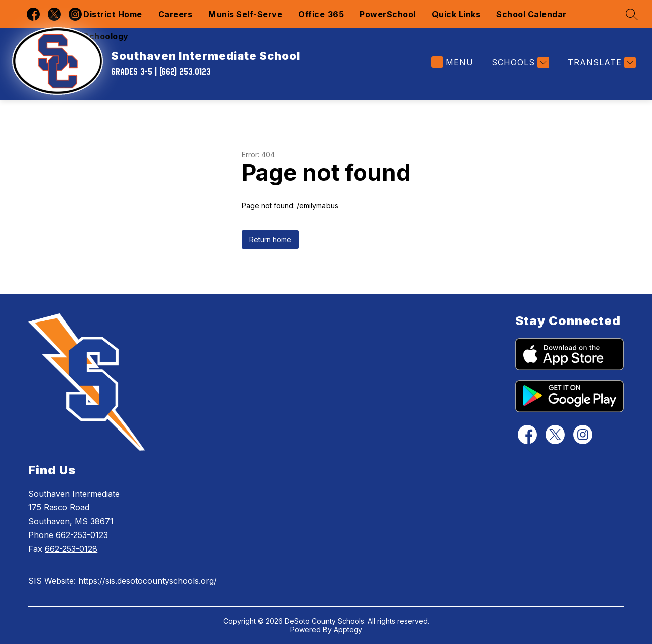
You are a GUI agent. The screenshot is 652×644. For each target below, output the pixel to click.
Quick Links (456, 14)
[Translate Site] (601, 63)
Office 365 (321, 14)
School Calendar (531, 14)
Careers (176, 14)
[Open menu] (452, 63)
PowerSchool (388, 14)
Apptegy (348, 630)
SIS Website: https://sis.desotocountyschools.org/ (123, 581)
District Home (113, 14)
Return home (270, 239)
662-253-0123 (82, 535)
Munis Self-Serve (245, 14)
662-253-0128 (71, 549)
